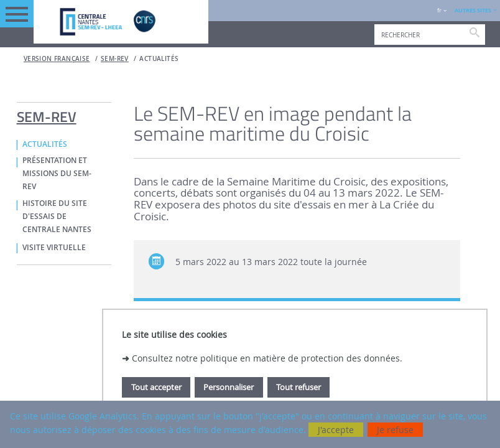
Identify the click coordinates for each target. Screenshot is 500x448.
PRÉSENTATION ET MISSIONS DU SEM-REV (57, 174)
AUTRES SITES (473, 10)
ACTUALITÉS (159, 59)
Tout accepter (156, 387)
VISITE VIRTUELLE (54, 248)
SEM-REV (115, 59)
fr (439, 10)
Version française (57, 59)
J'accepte (336, 430)
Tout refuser (299, 387)
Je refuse (395, 430)
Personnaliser (229, 387)
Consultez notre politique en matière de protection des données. (267, 358)
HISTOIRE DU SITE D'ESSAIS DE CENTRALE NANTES (57, 217)
